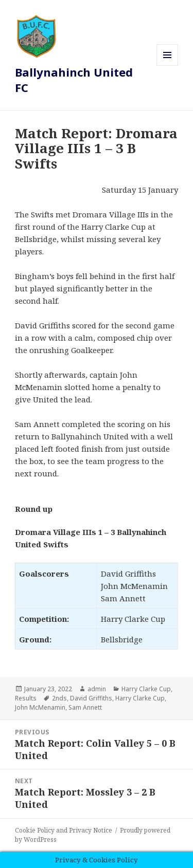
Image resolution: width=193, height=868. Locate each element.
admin (97, 689)
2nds (59, 698)
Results (26, 698)
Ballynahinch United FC (74, 80)
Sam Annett (85, 707)
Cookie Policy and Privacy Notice (64, 830)
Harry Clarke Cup (146, 689)
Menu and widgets (168, 66)
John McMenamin (40, 707)
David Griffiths (91, 698)
